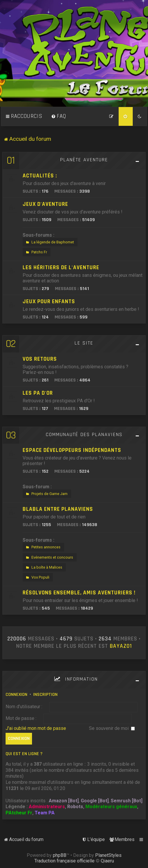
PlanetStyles (108, 855)
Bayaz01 (121, 646)
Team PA (45, 813)
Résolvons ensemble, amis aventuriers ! (79, 593)
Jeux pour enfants (49, 302)
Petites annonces (43, 547)
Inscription (45, 695)
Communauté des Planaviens (84, 435)
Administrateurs (47, 807)
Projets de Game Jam (46, 494)
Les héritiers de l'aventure (61, 268)
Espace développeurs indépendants (72, 450)
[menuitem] (59, 116)
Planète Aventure (84, 160)
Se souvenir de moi (112, 728)
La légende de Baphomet (49, 242)
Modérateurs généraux (111, 807)
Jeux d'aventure (45, 204)
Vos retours (40, 359)
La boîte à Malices (43, 567)
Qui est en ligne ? (24, 754)
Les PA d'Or (38, 393)
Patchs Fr (36, 252)
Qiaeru (107, 861)
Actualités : (40, 176)
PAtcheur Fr (19, 813)
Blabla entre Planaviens (58, 509)
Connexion (16, 695)
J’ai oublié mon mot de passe (36, 728)
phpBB (60, 855)
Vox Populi (37, 577)
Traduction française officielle (64, 861)
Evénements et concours (49, 557)
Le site (84, 343)
